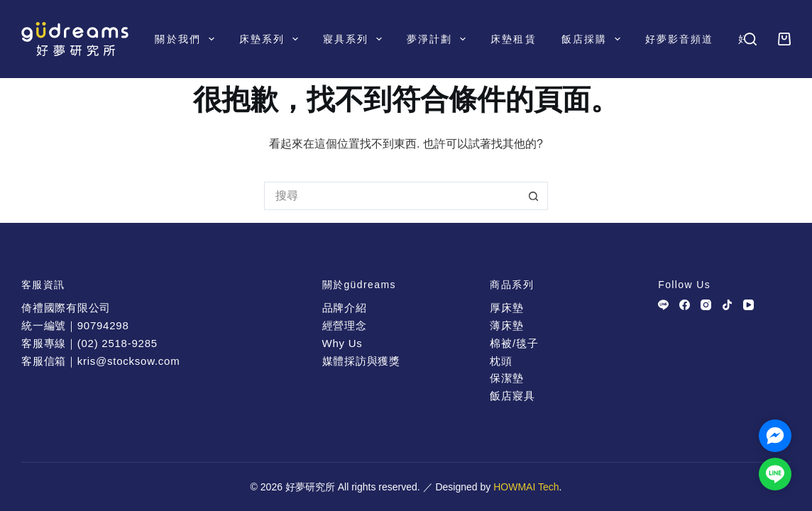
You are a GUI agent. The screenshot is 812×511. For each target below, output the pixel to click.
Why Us (342, 343)
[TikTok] (727, 305)
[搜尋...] (392, 196)
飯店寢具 (512, 396)
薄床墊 (506, 325)
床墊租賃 (513, 39)
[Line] (663, 305)
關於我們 (187, 39)
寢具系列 (355, 39)
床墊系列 (271, 39)
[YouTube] (748, 305)
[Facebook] (685, 305)
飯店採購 (594, 39)
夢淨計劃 (439, 39)
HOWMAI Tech (526, 487)
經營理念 (345, 325)
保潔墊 (506, 378)
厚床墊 (506, 308)
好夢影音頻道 (680, 39)
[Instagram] (706, 305)
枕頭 (501, 361)
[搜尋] (750, 39)
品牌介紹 (345, 308)
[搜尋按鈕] (534, 196)
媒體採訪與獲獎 (361, 361)
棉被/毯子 (514, 343)
